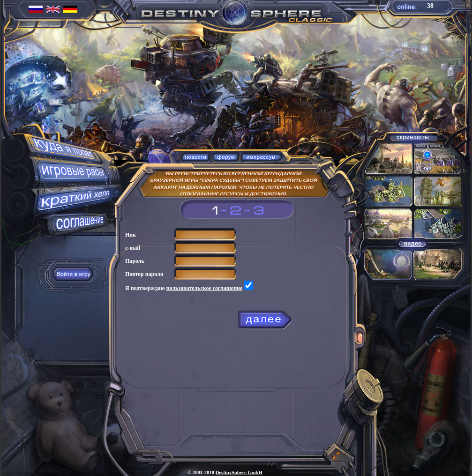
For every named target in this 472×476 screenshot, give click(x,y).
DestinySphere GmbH (239, 472)
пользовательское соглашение (205, 288)
